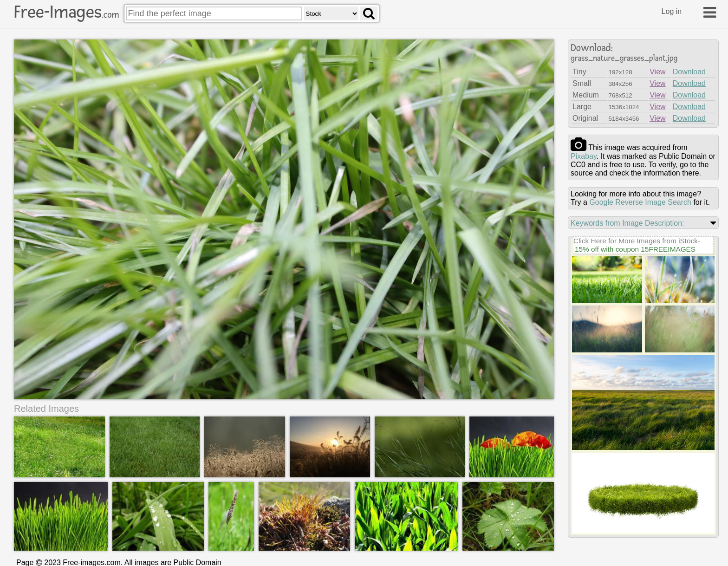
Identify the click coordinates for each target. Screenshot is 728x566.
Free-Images (66, 12)
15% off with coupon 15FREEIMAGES (635, 249)
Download (689, 72)
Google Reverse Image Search (640, 202)
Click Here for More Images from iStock (636, 241)
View (657, 72)
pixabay (584, 156)
